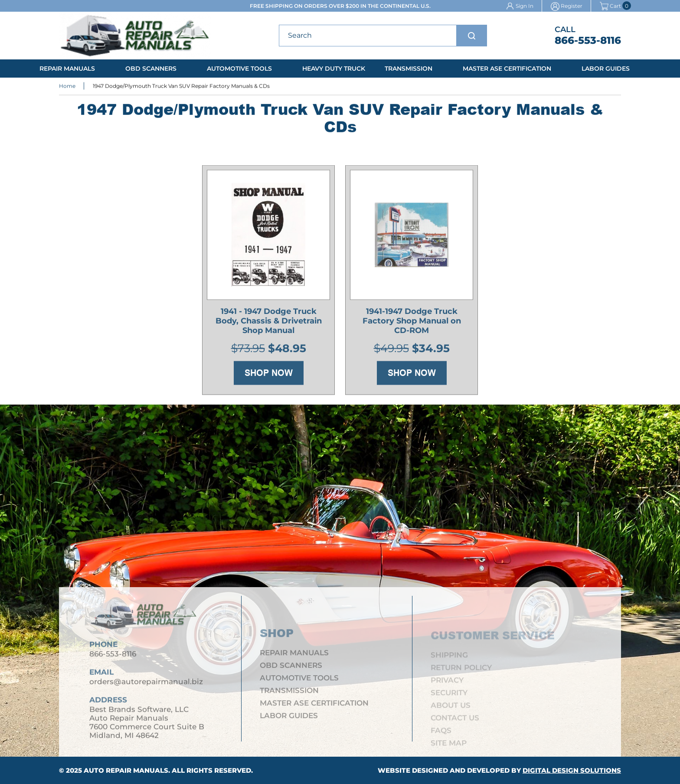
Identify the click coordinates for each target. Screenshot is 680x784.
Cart (610, 6)
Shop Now (269, 374)
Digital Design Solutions (572, 770)
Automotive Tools (239, 69)
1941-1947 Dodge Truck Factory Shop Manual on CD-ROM (412, 322)
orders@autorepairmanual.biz (146, 684)
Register (572, 6)
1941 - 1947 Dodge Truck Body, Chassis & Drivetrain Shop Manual (269, 322)
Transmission (409, 69)
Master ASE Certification (507, 69)
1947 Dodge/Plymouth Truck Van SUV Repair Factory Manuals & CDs (181, 87)
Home (67, 87)
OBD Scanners (151, 69)
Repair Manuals (67, 69)
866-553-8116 (588, 40)
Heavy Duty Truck (334, 69)
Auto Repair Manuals (126, 770)
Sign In (525, 6)
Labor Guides (606, 69)
